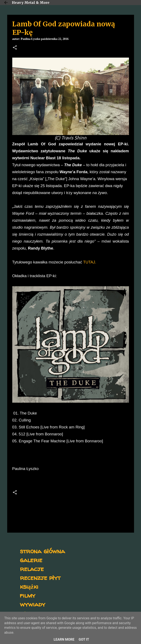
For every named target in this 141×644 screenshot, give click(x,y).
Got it (84, 639)
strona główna (42, 551)
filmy (28, 595)
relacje (32, 569)
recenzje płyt (40, 577)
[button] (15, 48)
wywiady (33, 604)
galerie (31, 560)
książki (29, 586)
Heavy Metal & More (31, 3)
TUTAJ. (90, 262)
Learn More (64, 639)
